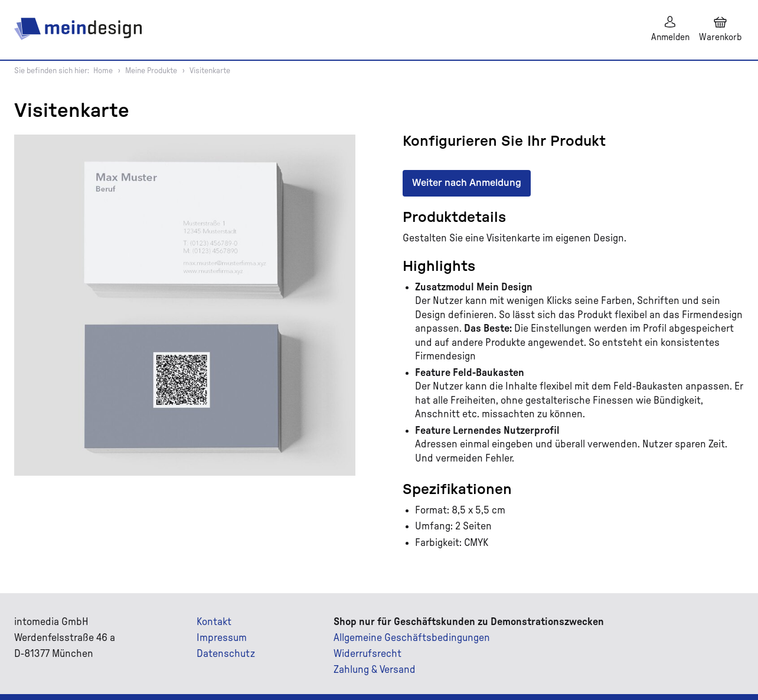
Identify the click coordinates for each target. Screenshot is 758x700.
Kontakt (214, 622)
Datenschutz (226, 654)
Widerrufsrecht (367, 654)
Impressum (222, 638)
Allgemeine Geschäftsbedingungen (412, 638)
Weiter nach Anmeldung (467, 183)
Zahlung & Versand (375, 670)
